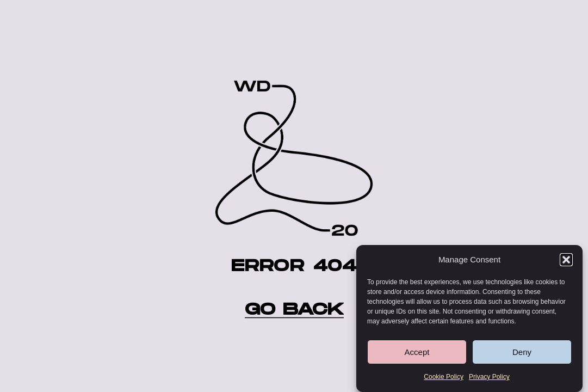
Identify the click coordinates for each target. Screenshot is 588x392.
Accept (417, 353)
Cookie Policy (444, 378)
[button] (566, 261)
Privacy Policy (489, 378)
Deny (522, 353)
